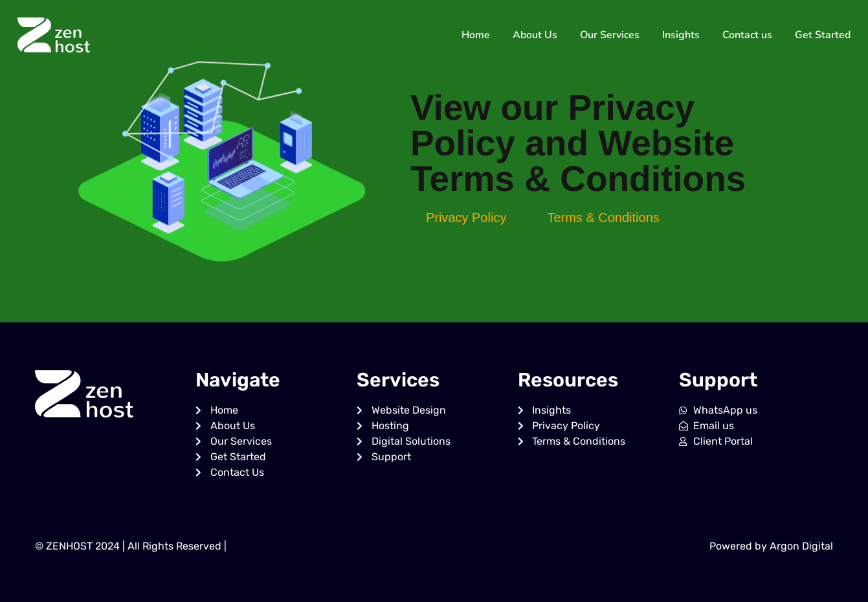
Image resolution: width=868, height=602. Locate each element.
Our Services (610, 35)
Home (476, 35)
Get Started (823, 35)
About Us (535, 35)
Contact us (747, 35)
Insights (681, 35)
